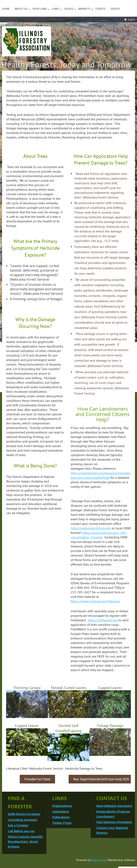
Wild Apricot (99, 860)
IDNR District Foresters (24, 814)
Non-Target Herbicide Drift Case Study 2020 (101, 779)
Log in (132, 19)
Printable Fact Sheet (37, 779)
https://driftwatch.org (103, 620)
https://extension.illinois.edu (91, 528)
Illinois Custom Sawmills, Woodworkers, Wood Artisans (26, 842)
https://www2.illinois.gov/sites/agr (95, 601)
